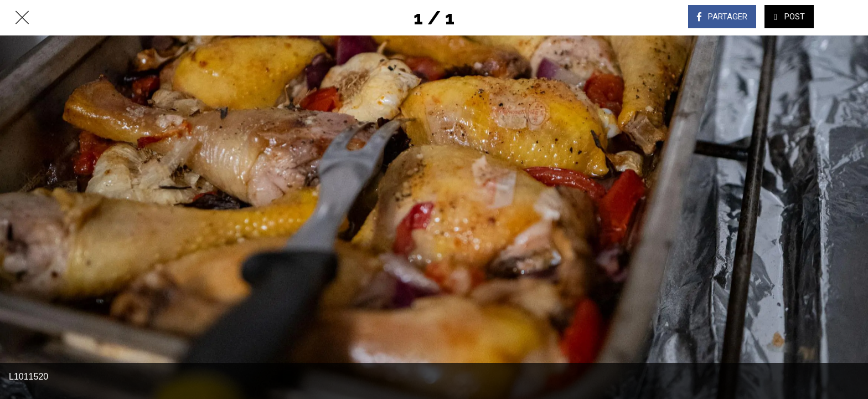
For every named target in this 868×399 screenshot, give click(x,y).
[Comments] (846, 18)
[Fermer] (22, 18)
